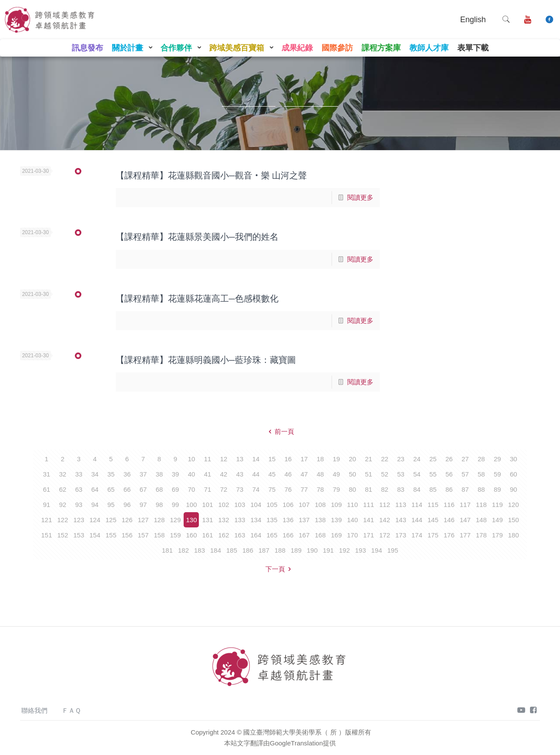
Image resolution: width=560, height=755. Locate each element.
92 (63, 505)
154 (95, 535)
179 (497, 535)
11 (208, 459)
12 (224, 459)
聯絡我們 (34, 710)
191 (328, 550)
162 (223, 535)
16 (288, 459)
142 (384, 520)
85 (433, 489)
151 (46, 535)
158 (159, 535)
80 (353, 489)
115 (433, 505)
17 (304, 459)
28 (481, 459)
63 (79, 489)
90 (514, 489)
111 (368, 505)
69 (176, 489)
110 (352, 505)
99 (176, 505)
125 (111, 520)
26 (449, 459)
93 (79, 505)
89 (498, 489)
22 (385, 459)
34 (95, 474)
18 (320, 459)
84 (417, 489)
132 (223, 520)
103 (240, 505)
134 (256, 520)
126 (127, 520)
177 (465, 535)
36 (127, 474)
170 (352, 535)
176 (449, 535)
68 (159, 489)
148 (481, 520)
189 (296, 550)
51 (369, 474)
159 (175, 535)
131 (207, 520)
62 (63, 489)
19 (337, 459)
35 (111, 474)
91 (47, 505)
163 (240, 535)
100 (191, 505)
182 (183, 550)
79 (337, 489)
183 (200, 550)
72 (224, 489)
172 (384, 535)
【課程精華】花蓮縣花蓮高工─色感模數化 (197, 299)
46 (288, 474)
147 (465, 520)
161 (207, 535)
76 (288, 489)
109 (336, 505)
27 (465, 459)
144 (417, 520)
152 (62, 535)
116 (449, 505)
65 (111, 489)
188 (280, 550)
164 (256, 535)
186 (248, 550)
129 (175, 520)
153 (79, 535)
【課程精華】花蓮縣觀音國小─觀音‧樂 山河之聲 (211, 175)
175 (433, 535)
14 (256, 459)
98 (159, 505)
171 (368, 535)
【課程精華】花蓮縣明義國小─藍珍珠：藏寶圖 (206, 360)
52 (385, 474)
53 (401, 474)
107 (304, 505)
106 (288, 505)
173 (401, 535)
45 (272, 474)
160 (191, 535)
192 (344, 550)
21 (369, 459)
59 (498, 474)
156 (127, 535)
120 (513, 505)
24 (417, 459)
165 (272, 535)
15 (272, 459)
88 (481, 489)
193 (360, 550)
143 (401, 520)
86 (449, 489)
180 (513, 535)
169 (336, 535)
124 (95, 520)
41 (208, 474)
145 (433, 520)
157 (143, 535)
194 (377, 550)
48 (320, 474)
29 (498, 459)
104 (256, 505)
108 (320, 505)
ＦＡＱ (71, 710)
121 (46, 520)
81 (369, 489)
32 (63, 474)
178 (481, 535)
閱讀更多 (360, 197)
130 (191, 520)
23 (401, 459)
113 (401, 505)
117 (465, 505)
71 (208, 489)
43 (240, 474)
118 (481, 505)
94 (95, 505)
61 (47, 489)
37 (143, 474)
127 (143, 520)
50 (353, 474)
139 (336, 520)
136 (288, 520)
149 (497, 520)
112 (384, 505)
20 (353, 459)
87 (465, 489)
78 (320, 489)
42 (224, 474)
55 (433, 474)
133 (240, 520)
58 (481, 474)
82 (385, 489)
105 (272, 505)
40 (192, 474)
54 (417, 474)
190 (312, 550)
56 (449, 474)
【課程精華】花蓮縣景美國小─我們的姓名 (197, 237)
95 (111, 505)
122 (62, 520)
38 (159, 474)
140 (352, 520)
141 (368, 520)
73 (240, 489)
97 (143, 505)
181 (167, 550)
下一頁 (280, 569)
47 (304, 474)
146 (449, 520)
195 (393, 550)
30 (514, 459)
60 (514, 474)
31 (47, 474)
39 (176, 474)
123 (79, 520)
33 (79, 474)
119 (497, 505)
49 (337, 474)
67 (143, 489)
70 (192, 489)
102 (223, 505)
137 (304, 520)
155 (111, 535)
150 (513, 520)
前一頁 (280, 431)
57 (465, 474)
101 (207, 505)
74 (256, 489)
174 (417, 535)
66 (127, 489)
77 (304, 489)
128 (159, 520)
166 (288, 535)
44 (256, 474)
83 (401, 489)
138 (320, 520)
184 (216, 550)
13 (240, 459)
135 (272, 520)
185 (232, 550)
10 (192, 459)
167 (304, 535)
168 (320, 535)
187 (264, 550)
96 (127, 505)
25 (433, 459)
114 (417, 505)
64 (95, 489)
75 (272, 489)
